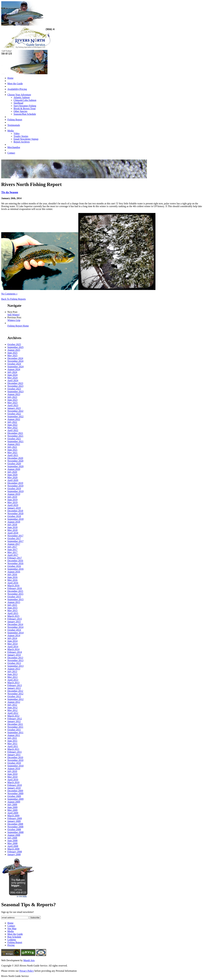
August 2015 (14, 602)
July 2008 (12, 838)
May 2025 (12, 355)
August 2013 (14, 669)
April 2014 (13, 647)
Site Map (12, 928)
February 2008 (15, 852)
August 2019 (14, 494)
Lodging (12, 940)
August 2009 (14, 802)
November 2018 (15, 513)
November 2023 (15, 386)
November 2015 (15, 594)
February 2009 (15, 818)
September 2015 (15, 599)
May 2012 (12, 710)
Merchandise (14, 147)
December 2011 (15, 724)
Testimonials (14, 125)
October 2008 (14, 829)
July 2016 (12, 574)
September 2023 (15, 392)
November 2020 (15, 461)
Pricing (11, 945)
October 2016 (14, 566)
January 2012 (14, 721)
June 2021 (12, 450)
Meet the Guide (15, 84)
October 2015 (14, 597)
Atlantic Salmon (22, 97)
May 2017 (12, 552)
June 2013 (12, 674)
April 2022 (13, 430)
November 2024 (15, 361)
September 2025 (15, 347)
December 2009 (15, 791)
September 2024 (15, 367)
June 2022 (12, 425)
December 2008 (15, 824)
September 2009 (15, 799)
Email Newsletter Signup (26, 139)
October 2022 (14, 414)
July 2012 (12, 705)
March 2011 (13, 749)
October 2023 (14, 389)
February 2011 (15, 752)
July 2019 (12, 497)
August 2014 (14, 635)
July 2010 (12, 771)
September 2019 (15, 491)
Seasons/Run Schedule (25, 114)
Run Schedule (14, 937)
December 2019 (15, 483)
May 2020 (12, 477)
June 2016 (12, 577)
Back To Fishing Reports (13, 299)
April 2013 (13, 680)
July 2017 (12, 547)
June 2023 (12, 400)
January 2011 (14, 755)
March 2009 (13, 816)
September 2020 (15, 466)
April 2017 (13, 555)
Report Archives (22, 142)
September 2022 (15, 416)
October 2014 (14, 630)
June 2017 (12, 550)
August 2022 (14, 419)
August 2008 (14, 835)
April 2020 (13, 480)
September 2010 (15, 766)
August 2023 (14, 394)
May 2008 (12, 843)
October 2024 (14, 364)
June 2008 (12, 841)
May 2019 (12, 502)
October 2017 (14, 538)
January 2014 (14, 655)
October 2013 (14, 663)
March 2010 (13, 782)
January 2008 (14, 854)
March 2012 (13, 716)
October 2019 (14, 489)
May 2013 (12, 677)
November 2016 (15, 563)
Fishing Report (15, 120)
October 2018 (14, 516)
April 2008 (13, 846)
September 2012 (15, 699)
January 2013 (14, 688)
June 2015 (12, 608)
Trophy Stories (21, 136)
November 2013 (15, 660)
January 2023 (14, 408)
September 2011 (15, 732)
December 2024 (15, 358)
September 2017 (15, 541)
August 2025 (14, 350)
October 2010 (14, 763)
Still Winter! (14, 315)
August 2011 (14, 735)
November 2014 (15, 627)
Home (10, 78)
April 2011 (13, 746)
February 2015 (15, 619)
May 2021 (12, 453)
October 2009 (14, 796)
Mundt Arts (29, 960)
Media (11, 131)
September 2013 (15, 666)
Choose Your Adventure (19, 95)
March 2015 (13, 616)
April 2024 (13, 380)
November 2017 (15, 536)
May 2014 (12, 644)
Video (16, 133)
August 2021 (14, 444)
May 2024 (12, 378)
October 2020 (14, 464)
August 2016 (14, 572)
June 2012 (12, 708)
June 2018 (12, 527)
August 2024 (14, 369)
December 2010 (15, 757)
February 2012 (15, 719)
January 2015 (14, 622)
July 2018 (12, 525)
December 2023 (15, 383)
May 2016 (12, 580)
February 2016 (15, 588)
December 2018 (15, 511)
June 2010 (12, 774)
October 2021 (14, 439)
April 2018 (13, 533)
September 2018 (15, 519)
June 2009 (12, 807)
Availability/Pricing (17, 89)
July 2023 (12, 397)
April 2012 (13, 713)
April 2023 (13, 405)
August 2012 (14, 702)
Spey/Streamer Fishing (25, 106)
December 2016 (15, 561)
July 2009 (12, 805)
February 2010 (15, 785)
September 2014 (15, 633)
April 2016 (13, 583)
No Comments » (9, 294)
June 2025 (12, 353)
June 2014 (12, 641)
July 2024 (12, 372)
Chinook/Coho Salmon (25, 100)
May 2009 (12, 810)
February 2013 (15, 685)
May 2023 (12, 403)
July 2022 (12, 422)
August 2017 (14, 544)
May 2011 (12, 744)
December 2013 (15, 658)
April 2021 (13, 455)
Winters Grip (14, 320)
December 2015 (15, 591)
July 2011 (12, 738)
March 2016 (13, 586)
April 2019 (13, 505)
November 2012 (15, 694)
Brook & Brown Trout (25, 108)
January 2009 (14, 821)
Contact (11, 153)
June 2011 (12, 741)
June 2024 (12, 375)
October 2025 (14, 344)
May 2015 (12, 610)
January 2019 (14, 508)
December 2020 (15, 458)
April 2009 (13, 813)
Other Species (20, 111)
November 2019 (15, 486)
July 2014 (12, 638)
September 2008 (15, 832)
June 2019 (12, 500)
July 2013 (12, 671)
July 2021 (12, 447)
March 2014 (13, 649)
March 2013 (13, 683)
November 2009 (15, 793)
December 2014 (15, 624)
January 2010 (14, 788)
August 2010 (14, 768)
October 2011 (14, 730)
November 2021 (15, 436)
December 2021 (15, 433)
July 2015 (12, 605)
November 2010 (15, 760)
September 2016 (15, 569)
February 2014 (15, 652)
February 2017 (15, 558)
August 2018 (14, 522)
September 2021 (15, 441)
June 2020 (12, 475)
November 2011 (15, 727)
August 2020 (14, 469)
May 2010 (12, 777)
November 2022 (15, 411)
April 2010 (13, 780)
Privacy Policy (27, 971)
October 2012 (14, 696)
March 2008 (13, 849)
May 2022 (12, 428)
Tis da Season (10, 192)
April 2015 (13, 613)
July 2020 (12, 472)
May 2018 (12, 530)
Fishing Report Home (18, 326)
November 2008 (15, 827)
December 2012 (15, 691)
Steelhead (18, 103)
